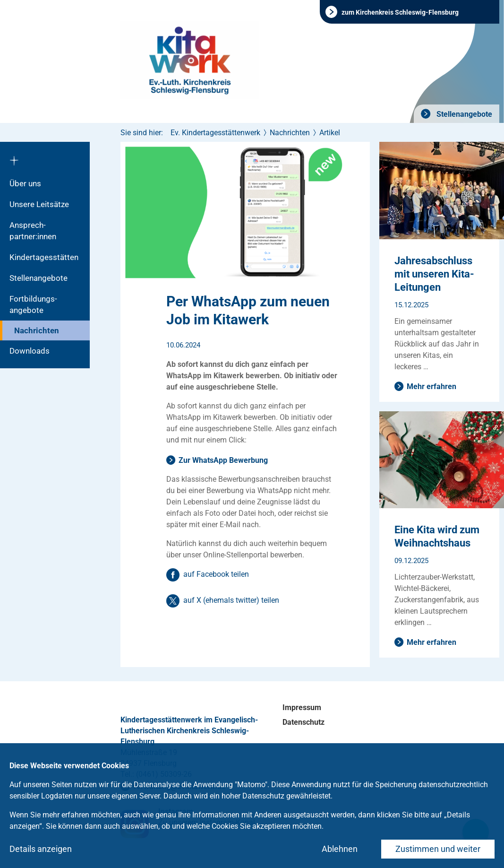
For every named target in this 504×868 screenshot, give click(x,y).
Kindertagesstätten (44, 257)
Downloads (30, 351)
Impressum (302, 707)
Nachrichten (37, 330)
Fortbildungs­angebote (33, 304)
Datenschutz (303, 722)
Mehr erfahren (431, 386)
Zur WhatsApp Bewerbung (223, 460)
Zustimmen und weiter (438, 849)
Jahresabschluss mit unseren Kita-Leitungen (434, 274)
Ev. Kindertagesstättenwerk (215, 133)
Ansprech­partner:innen (33, 231)
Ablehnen (340, 849)
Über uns (25, 183)
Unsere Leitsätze (39, 204)
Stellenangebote (463, 114)
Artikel (330, 133)
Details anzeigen (41, 849)
